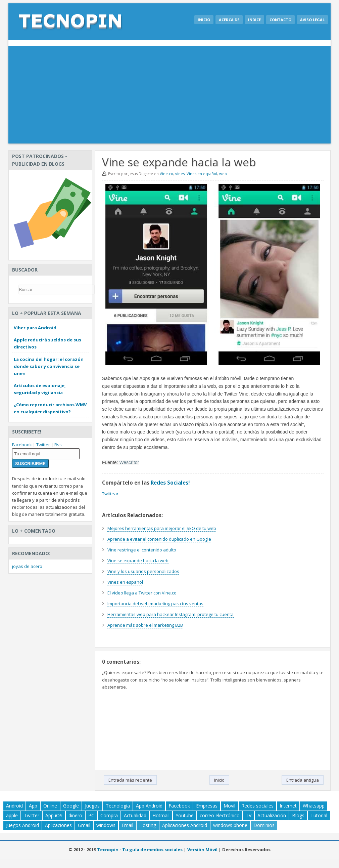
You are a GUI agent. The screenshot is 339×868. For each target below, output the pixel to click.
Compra (109, 815)
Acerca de (229, 20)
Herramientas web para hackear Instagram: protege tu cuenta (171, 614)
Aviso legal (312, 20)
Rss (58, 445)
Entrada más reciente (130, 780)
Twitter (43, 445)
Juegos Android (22, 825)
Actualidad (135, 815)
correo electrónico (220, 815)
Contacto (280, 20)
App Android (149, 806)
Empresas (207, 806)
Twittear (110, 494)
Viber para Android (35, 328)
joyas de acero (27, 566)
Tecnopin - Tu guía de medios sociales (140, 850)
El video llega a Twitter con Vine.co (142, 593)
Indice (254, 20)
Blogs (298, 815)
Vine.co (166, 174)
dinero (75, 815)
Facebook (22, 445)
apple (12, 815)
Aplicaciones (58, 825)
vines (180, 174)
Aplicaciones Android (185, 825)
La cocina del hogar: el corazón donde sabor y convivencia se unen (49, 366)
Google (71, 806)
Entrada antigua (303, 780)
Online (50, 806)
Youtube (185, 815)
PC (91, 815)
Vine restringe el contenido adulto (142, 550)
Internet (288, 806)
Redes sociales (257, 806)
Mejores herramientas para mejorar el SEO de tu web (162, 528)
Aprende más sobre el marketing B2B (145, 625)
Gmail (84, 825)
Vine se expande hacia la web (138, 561)
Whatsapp (314, 806)
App (33, 806)
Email (127, 825)
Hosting (148, 825)
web (223, 174)
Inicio (204, 20)
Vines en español (202, 174)
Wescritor (129, 462)
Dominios (264, 825)
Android (14, 806)
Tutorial (319, 815)
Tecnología (118, 806)
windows (106, 825)
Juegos (92, 806)
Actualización (272, 815)
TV (249, 815)
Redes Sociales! (170, 483)
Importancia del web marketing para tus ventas (155, 604)
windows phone (230, 825)
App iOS (54, 815)
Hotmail (161, 815)
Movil (229, 806)
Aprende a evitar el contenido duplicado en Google (159, 539)
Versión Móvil (202, 850)
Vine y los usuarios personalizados (143, 571)
